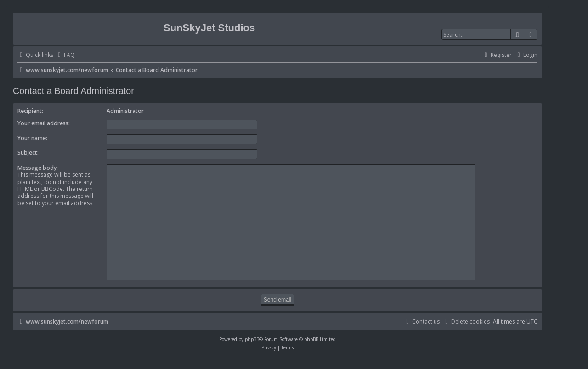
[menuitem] (65, 55)
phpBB (252, 339)
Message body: (38, 168)
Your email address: (44, 123)
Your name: (32, 138)
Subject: (28, 153)
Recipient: (30, 111)
